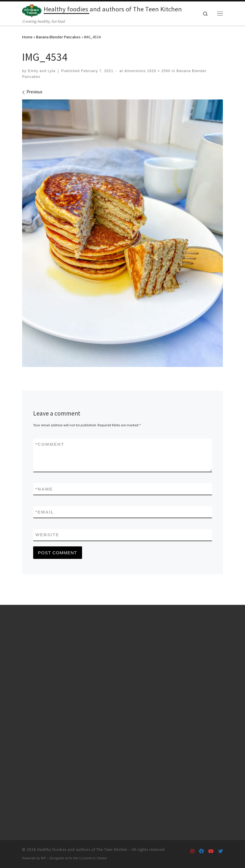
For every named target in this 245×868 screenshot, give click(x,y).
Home (27, 37)
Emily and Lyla (42, 71)
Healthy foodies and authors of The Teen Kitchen (82, 850)
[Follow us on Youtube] (211, 851)
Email (45, 512)
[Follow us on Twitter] (221, 851)
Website (47, 535)
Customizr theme (93, 858)
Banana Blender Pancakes (58, 37)
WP (44, 858)
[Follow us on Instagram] (192, 851)
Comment (50, 444)
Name (44, 489)
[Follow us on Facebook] (201, 851)
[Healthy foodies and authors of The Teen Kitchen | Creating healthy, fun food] (32, 10)
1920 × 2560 (158, 71)
